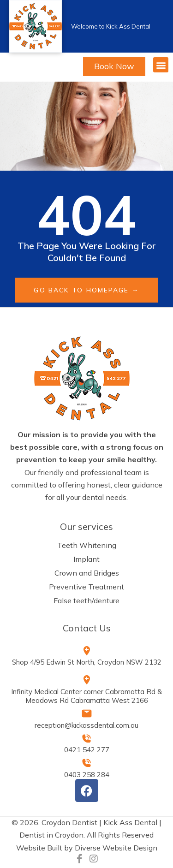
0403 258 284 (87, 775)
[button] (161, 65)
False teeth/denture (86, 600)
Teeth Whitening (87, 545)
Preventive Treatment (86, 587)
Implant (86, 559)
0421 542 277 (87, 750)
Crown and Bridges (87, 573)
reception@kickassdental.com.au (86, 725)
